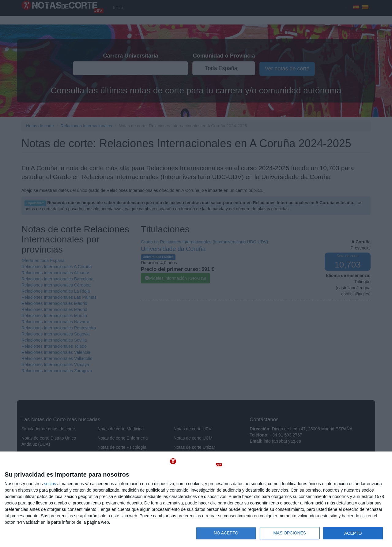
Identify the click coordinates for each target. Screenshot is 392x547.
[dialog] (196, 499)
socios (50, 484)
